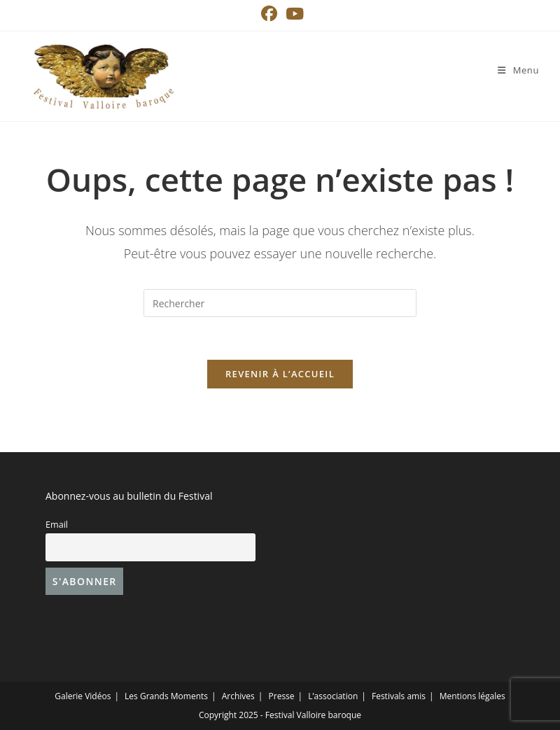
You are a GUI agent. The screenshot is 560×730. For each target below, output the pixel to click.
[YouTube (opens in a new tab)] (293, 14)
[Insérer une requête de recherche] (280, 303)
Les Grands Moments (166, 696)
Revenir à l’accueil (280, 374)
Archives (238, 696)
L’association (333, 696)
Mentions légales (472, 696)
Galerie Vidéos (83, 696)
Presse (282, 696)
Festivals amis (399, 696)
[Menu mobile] (518, 70)
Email (57, 525)
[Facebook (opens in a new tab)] (269, 14)
